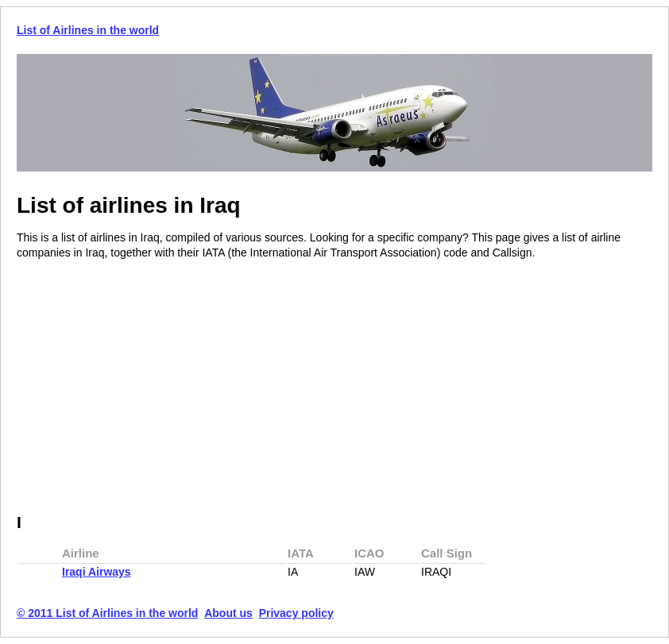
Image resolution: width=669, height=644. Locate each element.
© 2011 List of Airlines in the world (107, 613)
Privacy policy (296, 613)
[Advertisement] (150, 388)
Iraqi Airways (97, 572)
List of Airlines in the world (88, 30)
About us (228, 613)
